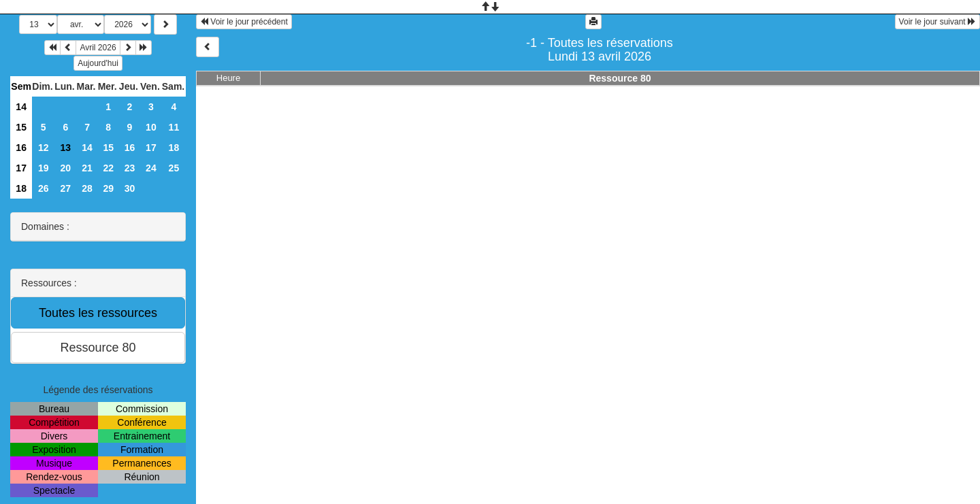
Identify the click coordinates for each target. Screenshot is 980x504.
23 (130, 168)
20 (66, 168)
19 (44, 168)
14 (21, 107)
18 (174, 148)
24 (151, 168)
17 (151, 148)
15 (21, 127)
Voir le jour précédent (244, 22)
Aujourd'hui (98, 63)
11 (174, 127)
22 (108, 168)
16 (21, 148)
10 (151, 127)
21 (87, 168)
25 (174, 168)
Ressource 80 (620, 78)
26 (44, 188)
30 (130, 188)
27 (66, 188)
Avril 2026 (98, 48)
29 (108, 188)
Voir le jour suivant (937, 22)
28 (87, 188)
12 (44, 148)
